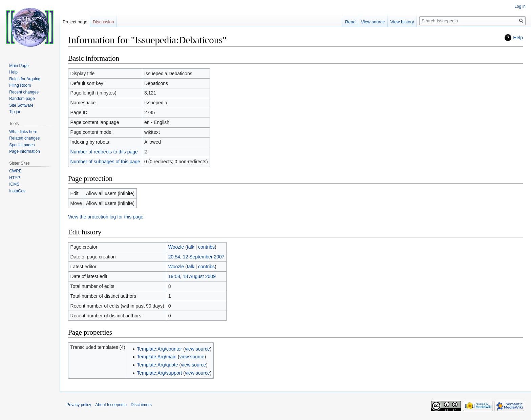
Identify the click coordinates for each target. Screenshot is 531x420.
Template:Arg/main (157, 357)
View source (373, 22)
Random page (22, 99)
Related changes (24, 138)
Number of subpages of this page (105, 162)
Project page (75, 22)
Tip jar (15, 112)
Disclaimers (141, 405)
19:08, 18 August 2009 (192, 276)
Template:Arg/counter (159, 349)
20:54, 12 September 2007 (196, 257)
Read (350, 22)
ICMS (14, 184)
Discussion (103, 22)
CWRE (15, 171)
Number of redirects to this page (104, 152)
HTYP (15, 178)
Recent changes (24, 92)
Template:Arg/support (159, 373)
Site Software (21, 105)
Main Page (19, 66)
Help (518, 38)
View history (402, 22)
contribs (206, 247)
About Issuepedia (111, 405)
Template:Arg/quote (157, 365)
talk (191, 247)
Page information (25, 151)
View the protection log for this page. (106, 217)
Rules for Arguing (25, 79)
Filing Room (20, 85)
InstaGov (17, 191)
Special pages (22, 145)
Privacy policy (79, 405)
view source (197, 349)
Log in (520, 6)
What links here (23, 132)
